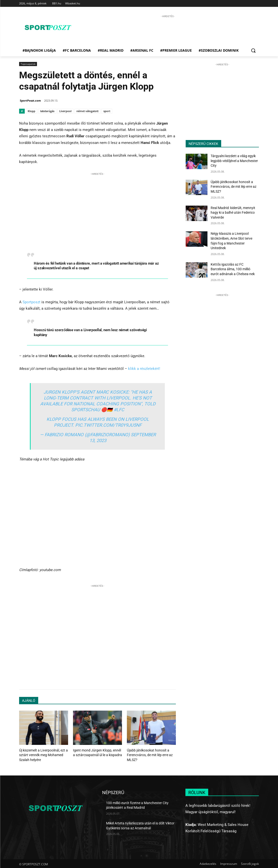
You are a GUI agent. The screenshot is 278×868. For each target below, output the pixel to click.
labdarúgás (47, 111)
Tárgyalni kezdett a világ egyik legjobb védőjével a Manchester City (234, 161)
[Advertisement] (168, 30)
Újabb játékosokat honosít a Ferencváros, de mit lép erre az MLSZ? (148, 755)
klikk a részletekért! (144, 369)
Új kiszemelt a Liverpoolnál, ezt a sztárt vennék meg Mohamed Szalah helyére (42, 755)
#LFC (119, 410)
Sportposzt (31, 302)
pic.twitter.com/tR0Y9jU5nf (108, 425)
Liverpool (65, 111)
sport (107, 111)
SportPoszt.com (30, 100)
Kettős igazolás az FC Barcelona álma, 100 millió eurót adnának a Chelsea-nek (233, 269)
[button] (253, 50)
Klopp (31, 111)
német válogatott (87, 111)
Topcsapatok (28, 64)
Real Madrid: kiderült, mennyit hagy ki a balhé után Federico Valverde (233, 213)
